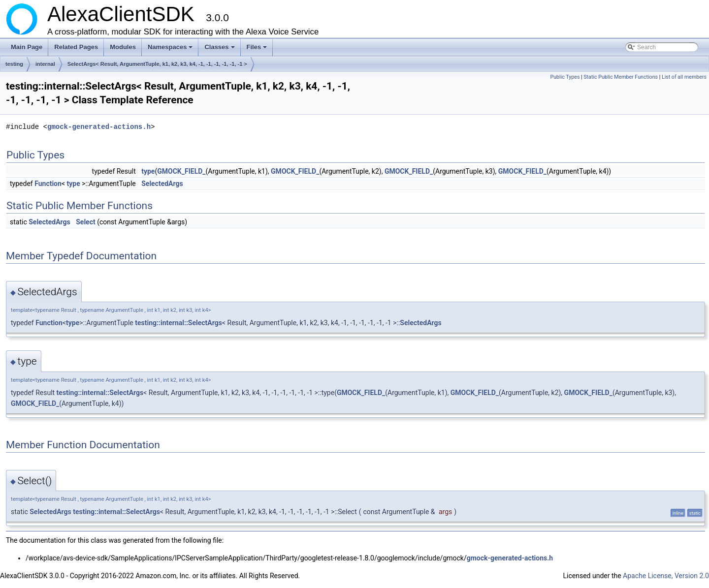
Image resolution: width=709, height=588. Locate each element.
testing (14, 64)
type (148, 171)
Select (85, 222)
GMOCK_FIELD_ (181, 171)
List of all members (684, 77)
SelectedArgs (162, 184)
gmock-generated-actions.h (99, 127)
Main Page (27, 47)
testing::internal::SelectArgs (178, 323)
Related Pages (76, 47)
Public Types (565, 77)
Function (48, 184)
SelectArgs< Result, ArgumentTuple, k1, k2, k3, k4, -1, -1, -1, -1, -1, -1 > (157, 64)
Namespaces (171, 50)
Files (258, 50)
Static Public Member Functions (621, 77)
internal (45, 64)
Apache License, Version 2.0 (666, 576)
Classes (220, 50)
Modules (123, 47)
